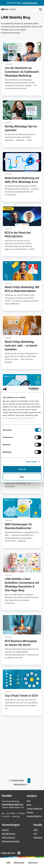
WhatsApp (38, 838)
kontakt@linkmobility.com (13, 804)
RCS (35, 834)
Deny (22, 477)
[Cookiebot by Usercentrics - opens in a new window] (31, 389)
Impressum (33, 863)
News (29, 805)
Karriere (30, 812)
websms (5, 830)
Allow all (22, 469)
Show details (31, 462)
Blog (29, 801)
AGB (8, 863)
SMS (36, 830)
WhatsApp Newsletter (11, 841)
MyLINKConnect (9, 834)
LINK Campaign (8, 838)
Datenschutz (19, 863)
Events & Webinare (34, 809)
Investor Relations (34, 816)
